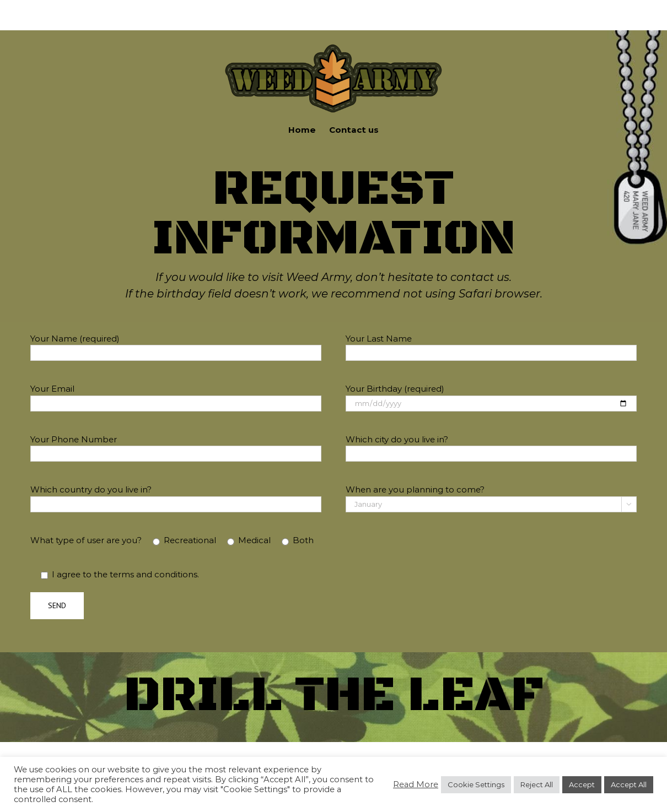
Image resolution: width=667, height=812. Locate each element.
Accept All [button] (629, 784)
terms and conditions (154, 574)
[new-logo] (333, 45)
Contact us (354, 130)
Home (302, 130)
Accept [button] (582, 784)
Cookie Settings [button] (476, 784)
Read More (416, 784)
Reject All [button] (537, 784)
